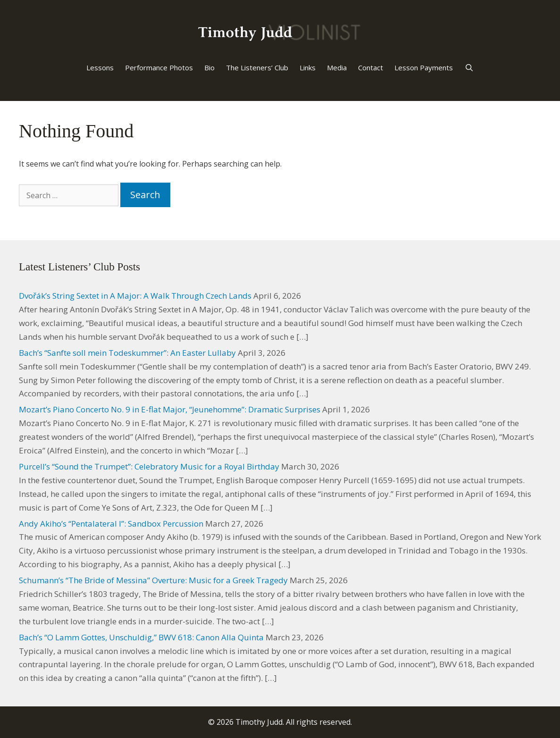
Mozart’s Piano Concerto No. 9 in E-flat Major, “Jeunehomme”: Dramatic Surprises (170, 409)
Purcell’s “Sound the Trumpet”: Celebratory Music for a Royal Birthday (149, 466)
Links (308, 67)
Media (337, 67)
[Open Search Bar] (469, 67)
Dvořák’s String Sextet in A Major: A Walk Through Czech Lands (135, 296)
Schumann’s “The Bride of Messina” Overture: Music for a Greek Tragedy (153, 580)
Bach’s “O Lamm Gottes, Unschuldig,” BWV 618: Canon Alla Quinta (141, 637)
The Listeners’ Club (257, 67)
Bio (209, 67)
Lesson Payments (424, 67)
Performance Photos (159, 67)
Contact (371, 67)
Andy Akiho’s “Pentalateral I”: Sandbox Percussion (111, 524)
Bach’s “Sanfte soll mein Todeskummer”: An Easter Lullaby (127, 353)
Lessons (100, 67)
